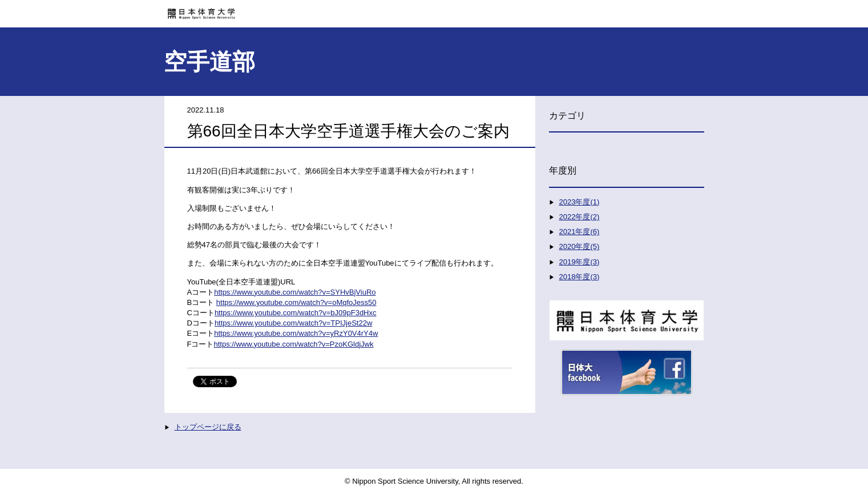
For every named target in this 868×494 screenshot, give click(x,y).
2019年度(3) (580, 262)
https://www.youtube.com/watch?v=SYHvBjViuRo (295, 292)
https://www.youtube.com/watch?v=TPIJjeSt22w (293, 323)
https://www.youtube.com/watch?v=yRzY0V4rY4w (296, 333)
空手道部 (209, 62)
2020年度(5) (580, 246)
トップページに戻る (208, 427)
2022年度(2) (580, 217)
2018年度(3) (580, 277)
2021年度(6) (580, 232)
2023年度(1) (580, 202)
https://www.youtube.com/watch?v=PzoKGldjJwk (293, 344)
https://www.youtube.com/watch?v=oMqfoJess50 (296, 302)
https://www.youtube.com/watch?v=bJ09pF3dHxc (296, 313)
